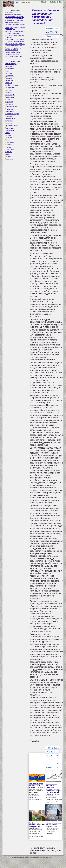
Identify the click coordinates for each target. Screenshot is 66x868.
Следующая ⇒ (52, 36)
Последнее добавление (14, 56)
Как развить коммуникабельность (13, 13)
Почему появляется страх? (15, 25)
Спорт (7, 140)
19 (52, 756)
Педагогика (9, 121)
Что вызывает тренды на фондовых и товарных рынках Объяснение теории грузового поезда (54, 788)
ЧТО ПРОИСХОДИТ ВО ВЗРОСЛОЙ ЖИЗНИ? (36, 786)
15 (47, 752)
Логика (8, 99)
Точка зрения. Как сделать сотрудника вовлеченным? (15, 40)
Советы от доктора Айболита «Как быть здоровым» (16, 32)
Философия (9, 149)
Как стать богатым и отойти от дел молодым (16, 28)
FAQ (61, 2)
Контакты (53, 2)
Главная (44, 2)
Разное (8, 133)
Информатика (10, 88)
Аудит (7, 71)
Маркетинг (9, 102)
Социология (9, 138)
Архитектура (10, 66)
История (8, 92)
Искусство (9, 90)
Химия (7, 154)
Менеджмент (10, 111)
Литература (9, 97)
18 (47, 756)
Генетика (8, 78)
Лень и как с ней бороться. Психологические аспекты (15, 45)
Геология (8, 83)
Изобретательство (12, 85)
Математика (10, 104)
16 (52, 752)
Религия (8, 135)
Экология (8, 157)
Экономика (9, 159)
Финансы (8, 152)
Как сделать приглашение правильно (15, 36)
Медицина (9, 109)
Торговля (8, 145)
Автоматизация (11, 64)
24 (57, 763)
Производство (10, 128)
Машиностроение (12, 107)
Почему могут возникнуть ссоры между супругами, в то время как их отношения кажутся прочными (16, 19)
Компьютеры (10, 95)
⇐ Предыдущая (53, 28)
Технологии (9, 142)
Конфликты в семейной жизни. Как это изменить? (37, 825)
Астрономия (10, 69)
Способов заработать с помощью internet (14, 49)
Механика (9, 116)
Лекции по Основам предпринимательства (13, 53)
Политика (9, 123)
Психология (9, 130)
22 (52, 760)
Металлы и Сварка (12, 114)
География (9, 80)
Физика (8, 147)
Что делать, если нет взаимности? (54, 824)
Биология (9, 73)
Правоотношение (11, 126)
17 (57, 752)
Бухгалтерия (10, 76)
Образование (10, 118)
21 (47, 760)
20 (57, 756)
